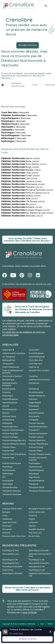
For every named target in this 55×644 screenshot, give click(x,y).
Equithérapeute (9, 389)
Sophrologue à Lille (10, 560)
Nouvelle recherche (28, 45)
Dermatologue (8, 380)
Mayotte (32, 526)
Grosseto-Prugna (25, 210)
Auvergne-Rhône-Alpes (12, 509)
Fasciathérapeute (36, 392)
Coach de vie (34, 367)
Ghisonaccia (23, 184)
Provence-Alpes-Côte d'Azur (14, 536)
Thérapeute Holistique (11, 491)
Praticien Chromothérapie (13, 430)
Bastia (20, 161)
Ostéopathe (7, 423)
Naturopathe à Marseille (39, 563)
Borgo (20, 167)
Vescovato (50, 85)
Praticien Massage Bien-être (14, 440)
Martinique (7, 526)
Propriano (22, 187)
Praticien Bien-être (10, 427)
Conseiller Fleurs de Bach (39, 371)
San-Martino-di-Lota (27, 213)
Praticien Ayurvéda (37, 423)
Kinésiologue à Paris (11, 563)
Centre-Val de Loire (37, 512)
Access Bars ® (8, 350)
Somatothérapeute (37, 481)
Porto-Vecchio (24, 164)
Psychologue (7, 467)
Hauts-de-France (9, 522)
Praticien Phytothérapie (38, 444)
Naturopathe (34, 416)
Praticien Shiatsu (36, 451)
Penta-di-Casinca (25, 193)
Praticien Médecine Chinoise (14, 444)
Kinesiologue (34, 406)
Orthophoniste (8, 420)
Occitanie (6, 533)
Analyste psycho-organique (14, 353)
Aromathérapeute (36, 353)
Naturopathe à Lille (37, 567)
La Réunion (33, 522)
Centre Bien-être (36, 360)
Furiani (20, 176)
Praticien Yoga (8, 458)
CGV (42, 624)
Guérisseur (33, 399)
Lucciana (21, 181)
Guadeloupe (7, 519)
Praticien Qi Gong (36, 447)
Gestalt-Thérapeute (37, 396)
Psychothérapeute (36, 470)
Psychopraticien (9, 470)
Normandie (7, 529)
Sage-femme (34, 477)
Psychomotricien (35, 467)
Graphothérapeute (10, 399)
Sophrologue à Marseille (39, 551)
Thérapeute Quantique (12, 494)
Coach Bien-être (35, 364)
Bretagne (6, 512)
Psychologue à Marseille (12, 567)
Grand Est (33, 516)
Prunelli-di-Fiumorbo (27, 190)
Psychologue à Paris (10, 551)
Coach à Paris (8, 570)
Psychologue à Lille (36, 560)
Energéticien (34, 383)
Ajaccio (20, 158)
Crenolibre (8, 266)
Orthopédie (34, 420)
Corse (35, 85)
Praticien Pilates (9, 447)
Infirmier (6, 406)
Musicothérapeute (36, 413)
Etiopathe (6, 392)
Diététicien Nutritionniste (18, 85)
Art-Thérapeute (9, 357)
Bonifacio (22, 207)
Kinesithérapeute (9, 410)
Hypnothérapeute (10, 403)
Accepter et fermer (28, 639)
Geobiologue (8, 396)
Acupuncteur (34, 350)
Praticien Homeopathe (38, 434)
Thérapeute (34, 484)
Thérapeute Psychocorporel (40, 491)
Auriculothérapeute (37, 357)
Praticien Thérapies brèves (40, 454)
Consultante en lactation (12, 376)
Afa (19, 204)
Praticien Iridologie (10, 437)
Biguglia (21, 170)
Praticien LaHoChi (36, 437)
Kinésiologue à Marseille (12, 573)
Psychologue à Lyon (37, 570)
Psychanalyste (35, 463)
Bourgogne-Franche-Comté (40, 509)
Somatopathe (8, 481)
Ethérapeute (34, 389)
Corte (20, 173)
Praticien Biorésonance (38, 427)
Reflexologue (8, 474)
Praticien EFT (34, 430)
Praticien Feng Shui (10, 434)
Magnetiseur (34, 410)
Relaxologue (34, 474)
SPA (4, 477)
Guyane (32, 519)
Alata (19, 199)
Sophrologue (8, 484)
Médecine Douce (9, 416)
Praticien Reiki (8, 451)
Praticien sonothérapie (12, 463)
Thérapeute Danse (10, 487)
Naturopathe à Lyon (11, 554)
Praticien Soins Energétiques (14, 454)
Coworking (33, 376)
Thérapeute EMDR (36, 487)
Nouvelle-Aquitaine (37, 529)
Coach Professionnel (11, 367)
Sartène (21, 196)
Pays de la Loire (35, 533)
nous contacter (30, 613)
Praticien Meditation (37, 440)
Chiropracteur (8, 364)
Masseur (6, 413)
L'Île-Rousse (23, 201)
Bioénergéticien (9, 360)
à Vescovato (15, 113)
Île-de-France (34, 536)
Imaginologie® (35, 403)
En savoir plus (16, 634)
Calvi (19, 179)
